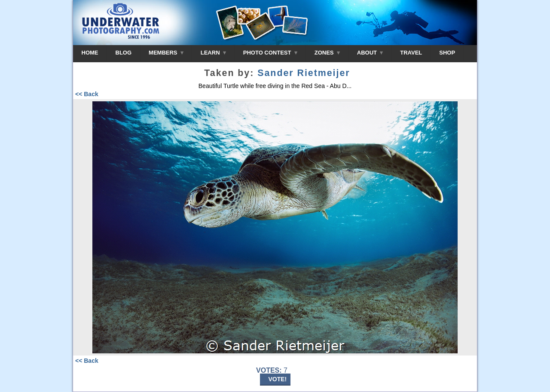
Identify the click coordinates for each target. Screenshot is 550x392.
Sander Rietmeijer (304, 73)
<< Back (87, 94)
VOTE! (278, 379)
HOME (90, 53)
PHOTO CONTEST (270, 53)
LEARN (213, 53)
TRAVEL (411, 53)
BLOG (124, 53)
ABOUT (370, 53)
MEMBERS (166, 53)
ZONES (327, 53)
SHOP (447, 53)
